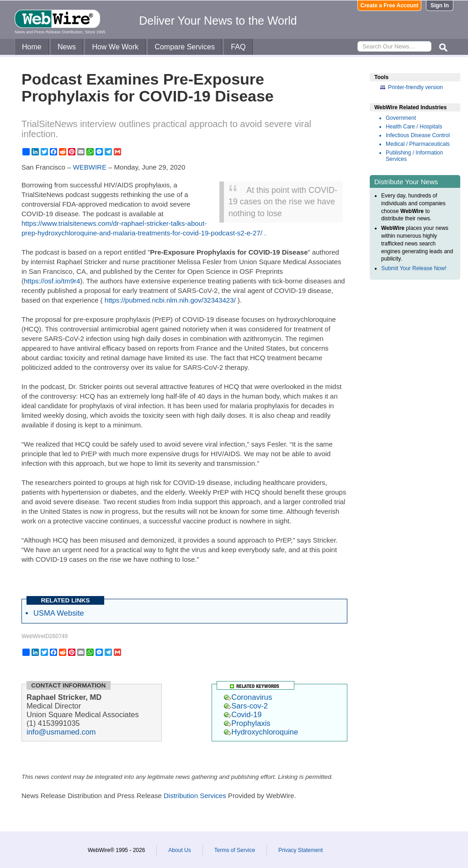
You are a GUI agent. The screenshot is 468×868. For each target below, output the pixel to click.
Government (401, 118)
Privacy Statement (300, 850)
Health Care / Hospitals (414, 127)
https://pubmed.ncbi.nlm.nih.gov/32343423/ (170, 300)
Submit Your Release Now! (414, 268)
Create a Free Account (390, 5)
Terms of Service (235, 850)
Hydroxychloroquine (261, 732)
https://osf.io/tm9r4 (52, 281)
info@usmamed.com (61, 732)
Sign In (440, 5)
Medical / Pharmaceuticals (418, 144)
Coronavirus (248, 697)
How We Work (115, 47)
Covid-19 (243, 714)
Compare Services (185, 47)
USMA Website (59, 613)
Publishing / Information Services (414, 156)
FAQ (238, 47)
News (67, 47)
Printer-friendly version (415, 87)
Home (32, 47)
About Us (179, 850)
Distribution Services (195, 796)
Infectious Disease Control (418, 135)
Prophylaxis (247, 723)
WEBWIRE (90, 167)
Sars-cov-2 (246, 706)
